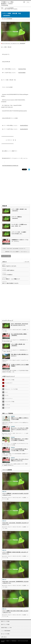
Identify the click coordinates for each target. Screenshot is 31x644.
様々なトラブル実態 (5, 634)
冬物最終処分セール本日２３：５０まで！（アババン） (20, 241)
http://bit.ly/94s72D (24, 129)
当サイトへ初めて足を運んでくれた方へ (11, 283)
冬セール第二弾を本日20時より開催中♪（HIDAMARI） (19, 335)
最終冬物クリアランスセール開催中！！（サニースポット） (17, 252)
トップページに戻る (6, 256)
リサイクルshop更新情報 (9, 8)
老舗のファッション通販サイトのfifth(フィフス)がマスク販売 (20, 419)
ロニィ (6, 386)
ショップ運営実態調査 (6, 631)
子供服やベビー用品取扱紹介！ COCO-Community (15, 641)
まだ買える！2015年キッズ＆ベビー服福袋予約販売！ (20, 365)
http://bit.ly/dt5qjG (22, 73)
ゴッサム (7, 395)
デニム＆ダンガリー (9, 383)
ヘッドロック (7, 405)
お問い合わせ (4, 637)
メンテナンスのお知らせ (7, 275)
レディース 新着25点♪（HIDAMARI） (17, 218)
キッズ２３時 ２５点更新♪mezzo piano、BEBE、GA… (19, 225)
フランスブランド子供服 (10, 402)
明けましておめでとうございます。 (10, 266)
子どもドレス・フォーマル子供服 (11, 389)
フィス (6, 392)
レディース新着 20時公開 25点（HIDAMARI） (19, 210)
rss (24, 2)
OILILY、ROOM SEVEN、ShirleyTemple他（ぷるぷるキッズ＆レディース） (20, 325)
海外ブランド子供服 (5, 624)
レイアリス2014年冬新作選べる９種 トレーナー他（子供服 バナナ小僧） (19, 450)
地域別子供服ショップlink (6, 628)
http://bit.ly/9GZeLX (24, 125)
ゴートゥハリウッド (9, 398)
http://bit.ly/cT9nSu (22, 69)
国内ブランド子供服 (5, 621)
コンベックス (7, 408)
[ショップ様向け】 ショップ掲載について (11, 279)
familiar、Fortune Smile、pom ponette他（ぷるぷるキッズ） (14, 249)
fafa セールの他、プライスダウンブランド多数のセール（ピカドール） (20, 460)
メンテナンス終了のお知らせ (8, 270)
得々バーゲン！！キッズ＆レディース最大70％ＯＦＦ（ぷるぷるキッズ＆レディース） (20, 429)
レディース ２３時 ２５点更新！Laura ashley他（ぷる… (19, 233)
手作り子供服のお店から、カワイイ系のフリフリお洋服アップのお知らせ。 (20, 440)
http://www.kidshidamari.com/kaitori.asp (10, 166)
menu (28, 2)
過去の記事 (27, 262)
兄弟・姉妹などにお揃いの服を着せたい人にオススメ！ (20, 355)
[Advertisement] (15, 187)
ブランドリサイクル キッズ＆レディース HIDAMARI (13, 43)
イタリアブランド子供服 (10, 380)
